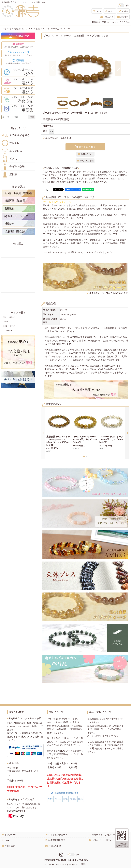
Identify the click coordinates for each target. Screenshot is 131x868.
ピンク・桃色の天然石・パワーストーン (18, 284)
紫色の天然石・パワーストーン (18, 290)
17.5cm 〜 (8, 330)
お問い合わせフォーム (100, 748)
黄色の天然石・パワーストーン (18, 255)
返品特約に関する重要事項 (57, 138)
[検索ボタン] (32, 117)
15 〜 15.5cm (9, 317)
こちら (99, 736)
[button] (53, 68)
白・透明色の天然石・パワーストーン (18, 295)
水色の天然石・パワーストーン (18, 278)
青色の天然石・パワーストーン (18, 272)
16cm (6, 322)
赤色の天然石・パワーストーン (18, 249)
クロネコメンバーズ (63, 751)
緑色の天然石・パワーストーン (18, 266)
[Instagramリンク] (61, 855)
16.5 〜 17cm (9, 326)
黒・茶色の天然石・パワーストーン (18, 301)
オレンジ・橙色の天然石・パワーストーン (18, 260)
